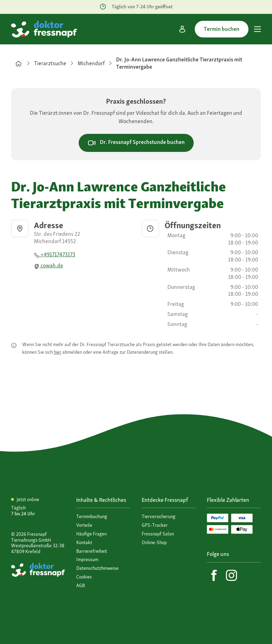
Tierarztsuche (50, 63)
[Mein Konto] (182, 29)
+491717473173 (55, 254)
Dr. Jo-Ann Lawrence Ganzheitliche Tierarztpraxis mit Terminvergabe (179, 63)
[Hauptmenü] (257, 29)
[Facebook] (214, 575)
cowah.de (49, 265)
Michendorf (91, 63)
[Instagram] (231, 575)
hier (58, 352)
